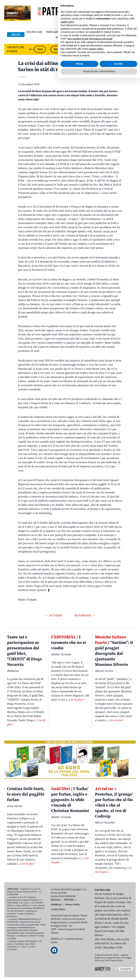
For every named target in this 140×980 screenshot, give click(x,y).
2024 (73, 49)
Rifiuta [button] (79, 966)
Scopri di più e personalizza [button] (99, 973)
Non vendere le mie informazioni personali (90, 941)
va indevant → (85, 615)
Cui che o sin (34, 32)
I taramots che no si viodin (69, 643)
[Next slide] (130, 49)
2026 (40, 49)
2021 (122, 49)
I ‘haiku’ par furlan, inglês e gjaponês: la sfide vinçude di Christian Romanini (70, 800)
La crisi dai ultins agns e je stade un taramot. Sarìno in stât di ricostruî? (70, 66)
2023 (89, 49)
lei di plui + (77, 700)
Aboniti (16, 35)
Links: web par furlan (69, 37)
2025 (56, 49)
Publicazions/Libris (100, 32)
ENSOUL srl (57, 939)
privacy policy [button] (96, 951)
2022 (106, 49)
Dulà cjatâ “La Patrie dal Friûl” (65, 32)
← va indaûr (54, 615)
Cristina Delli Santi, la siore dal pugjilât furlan (26, 794)
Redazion (56, 900)
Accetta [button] (119, 966)
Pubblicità (56, 905)
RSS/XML (69, 900)
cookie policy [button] (67, 924)
